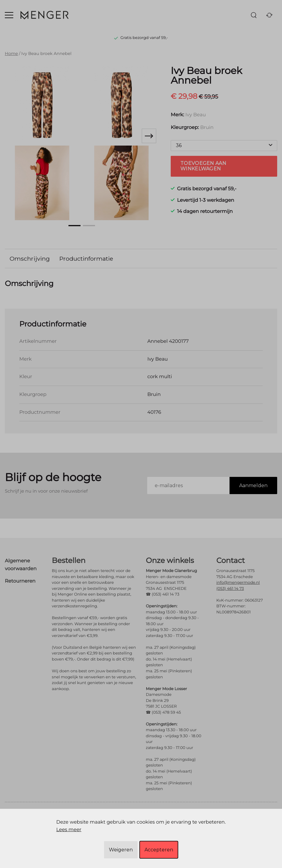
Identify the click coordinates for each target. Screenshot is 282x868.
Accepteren (159, 850)
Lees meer (69, 830)
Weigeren (121, 850)
